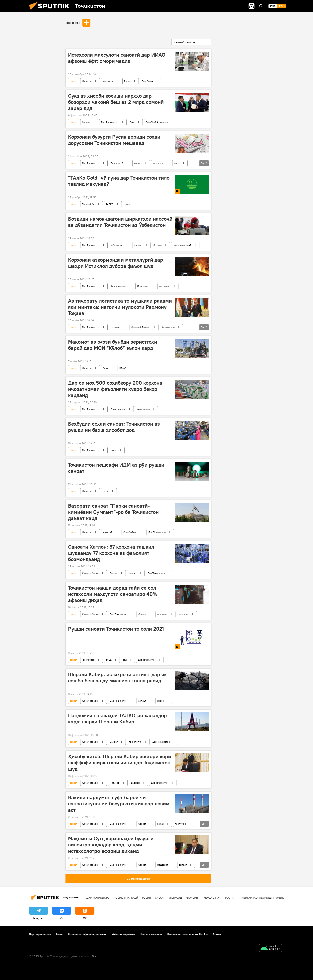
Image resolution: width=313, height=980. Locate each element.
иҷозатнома (143, 409)
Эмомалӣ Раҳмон (141, 327)
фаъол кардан (118, 286)
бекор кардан (118, 409)
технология (135, 742)
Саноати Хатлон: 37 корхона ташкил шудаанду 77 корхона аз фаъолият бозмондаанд (111, 553)
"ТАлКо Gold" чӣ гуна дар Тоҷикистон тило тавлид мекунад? (119, 181)
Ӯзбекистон (117, 245)
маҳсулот (108, 81)
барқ (105, 368)
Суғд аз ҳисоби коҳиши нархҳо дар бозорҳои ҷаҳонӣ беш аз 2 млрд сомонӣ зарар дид (116, 102)
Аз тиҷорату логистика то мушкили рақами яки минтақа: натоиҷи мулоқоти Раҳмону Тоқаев (120, 307)
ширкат (138, 245)
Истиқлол (143, 286)
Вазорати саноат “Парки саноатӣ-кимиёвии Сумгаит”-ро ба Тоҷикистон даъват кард (113, 512)
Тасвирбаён (88, 204)
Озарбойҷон (130, 532)
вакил (160, 824)
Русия (127, 81)
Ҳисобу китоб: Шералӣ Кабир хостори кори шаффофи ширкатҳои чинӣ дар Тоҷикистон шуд (120, 763)
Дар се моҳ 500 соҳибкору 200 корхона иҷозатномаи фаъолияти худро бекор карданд (115, 389)
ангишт (142, 701)
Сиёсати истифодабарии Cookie (187, 934)
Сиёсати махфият (151, 934)
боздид (158, 245)
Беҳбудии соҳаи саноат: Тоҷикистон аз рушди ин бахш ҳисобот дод (114, 427)
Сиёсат (160, 898)
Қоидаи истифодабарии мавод (88, 934)
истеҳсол (158, 163)
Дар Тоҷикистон (110, 122)
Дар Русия (147, 81)
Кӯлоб (123, 368)
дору (177, 163)
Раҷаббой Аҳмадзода (157, 122)
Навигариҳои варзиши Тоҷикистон (266, 898)
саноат (73, 22)
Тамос (59, 934)
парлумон (180, 824)
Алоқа (217, 934)
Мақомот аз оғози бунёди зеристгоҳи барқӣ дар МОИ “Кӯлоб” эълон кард (113, 345)
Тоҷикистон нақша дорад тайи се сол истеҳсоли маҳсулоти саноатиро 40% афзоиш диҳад (113, 594)
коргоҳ (138, 163)
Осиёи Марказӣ (127, 898)
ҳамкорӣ (107, 532)
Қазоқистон (168, 327)
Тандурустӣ (117, 163)
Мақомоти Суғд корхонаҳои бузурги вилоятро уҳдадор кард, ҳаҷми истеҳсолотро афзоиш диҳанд (111, 845)
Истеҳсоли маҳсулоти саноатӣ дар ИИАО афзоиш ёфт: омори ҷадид (117, 58)
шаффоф (135, 783)
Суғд (132, 122)
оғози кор (165, 286)
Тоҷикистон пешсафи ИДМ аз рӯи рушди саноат (116, 468)
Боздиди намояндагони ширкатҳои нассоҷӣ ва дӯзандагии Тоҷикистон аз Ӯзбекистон (120, 222)
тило (127, 204)
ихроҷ (161, 701)
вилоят (133, 573)
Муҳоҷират (212, 898)
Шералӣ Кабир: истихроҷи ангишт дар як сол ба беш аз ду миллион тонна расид (117, 677)
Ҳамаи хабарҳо (90, 573)
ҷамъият (193, 898)
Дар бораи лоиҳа (40, 934)
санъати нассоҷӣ (182, 245)
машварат (163, 865)
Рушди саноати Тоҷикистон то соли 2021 (116, 629)
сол (125, 660)
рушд (113, 450)
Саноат (86, 122)
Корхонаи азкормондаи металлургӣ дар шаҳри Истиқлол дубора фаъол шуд (116, 263)
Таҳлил (230, 898)
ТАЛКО (110, 204)
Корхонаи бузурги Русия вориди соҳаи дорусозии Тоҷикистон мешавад (114, 140)
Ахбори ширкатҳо (124, 934)
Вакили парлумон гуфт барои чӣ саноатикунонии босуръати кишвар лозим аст (119, 804)
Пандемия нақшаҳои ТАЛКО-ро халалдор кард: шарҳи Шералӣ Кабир (117, 718)
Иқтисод (87, 81)
